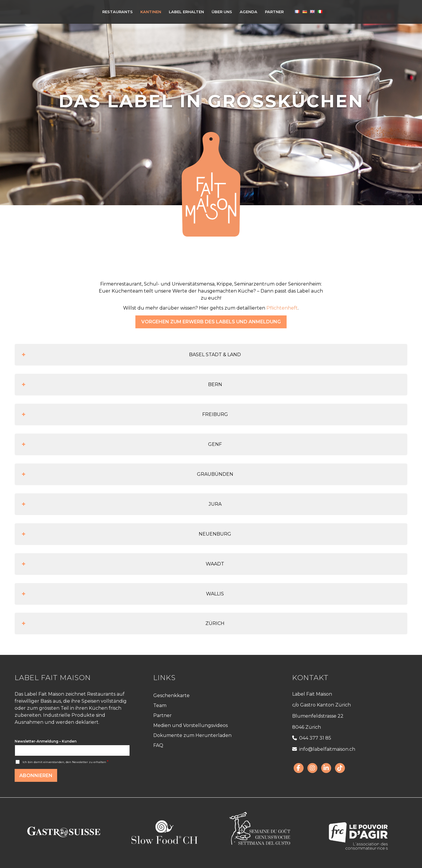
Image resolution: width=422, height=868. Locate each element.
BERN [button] (121, 385)
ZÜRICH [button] (122, 624)
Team (160, 705)
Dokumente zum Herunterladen (192, 735)
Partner (162, 715)
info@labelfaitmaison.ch (324, 749)
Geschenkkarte (171, 695)
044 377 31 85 (312, 738)
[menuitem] (118, 12)
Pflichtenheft (282, 308)
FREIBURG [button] (124, 415)
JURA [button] (121, 504)
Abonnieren (36, 776)
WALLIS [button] (122, 594)
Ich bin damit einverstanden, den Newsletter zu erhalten (65, 762)
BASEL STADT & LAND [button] (131, 355)
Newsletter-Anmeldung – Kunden (46, 741)
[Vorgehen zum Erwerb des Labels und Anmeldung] (211, 322)
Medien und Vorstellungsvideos (190, 725)
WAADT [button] (122, 564)
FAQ (158, 745)
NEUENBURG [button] (126, 534)
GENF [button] (121, 444)
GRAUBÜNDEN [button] (127, 474)
